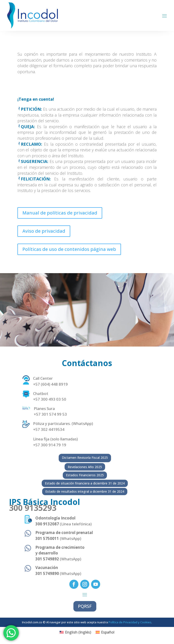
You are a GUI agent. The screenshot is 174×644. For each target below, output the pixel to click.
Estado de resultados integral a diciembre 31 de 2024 (85, 491)
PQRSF (85, 606)
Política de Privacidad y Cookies (130, 622)
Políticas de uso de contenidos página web (69, 249)
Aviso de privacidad (44, 231)
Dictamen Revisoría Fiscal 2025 (85, 458)
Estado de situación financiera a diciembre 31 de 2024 (85, 483)
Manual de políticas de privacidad (60, 213)
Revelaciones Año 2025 (85, 467)
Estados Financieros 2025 (85, 475)
